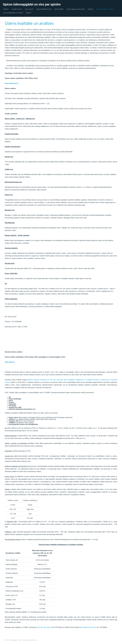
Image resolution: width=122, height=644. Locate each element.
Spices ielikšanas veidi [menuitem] (46, 9)
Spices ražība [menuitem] (61, 9)
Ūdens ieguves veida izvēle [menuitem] (77, 9)
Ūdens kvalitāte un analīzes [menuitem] (107, 9)
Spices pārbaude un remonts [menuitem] (15, 12)
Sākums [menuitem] (8, 9)
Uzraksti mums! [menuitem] (19, 9)
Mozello (15, 639)
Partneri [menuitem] (30, 12)
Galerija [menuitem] (92, 9)
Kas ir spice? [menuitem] (31, 9)
